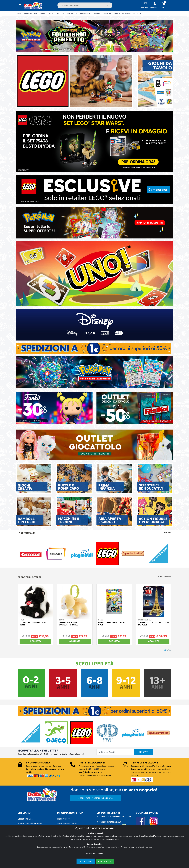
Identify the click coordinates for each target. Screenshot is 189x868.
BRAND (117, 13)
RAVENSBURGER (30, 13)
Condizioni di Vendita (68, 824)
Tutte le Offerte (165, 577)
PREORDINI (107, 13)
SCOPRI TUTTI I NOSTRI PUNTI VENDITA (96, 798)
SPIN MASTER (72, 13)
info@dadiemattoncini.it (109, 822)
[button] (165, 5)
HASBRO (61, 13)
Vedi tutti (168, 533)
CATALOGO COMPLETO (132, 13)
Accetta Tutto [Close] (105, 861)
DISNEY (52, 13)
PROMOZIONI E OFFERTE (90, 13)
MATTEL (43, 13)
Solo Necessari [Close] (86, 861)
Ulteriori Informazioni (94, 854)
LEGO (19, 13)
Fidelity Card (63, 819)
